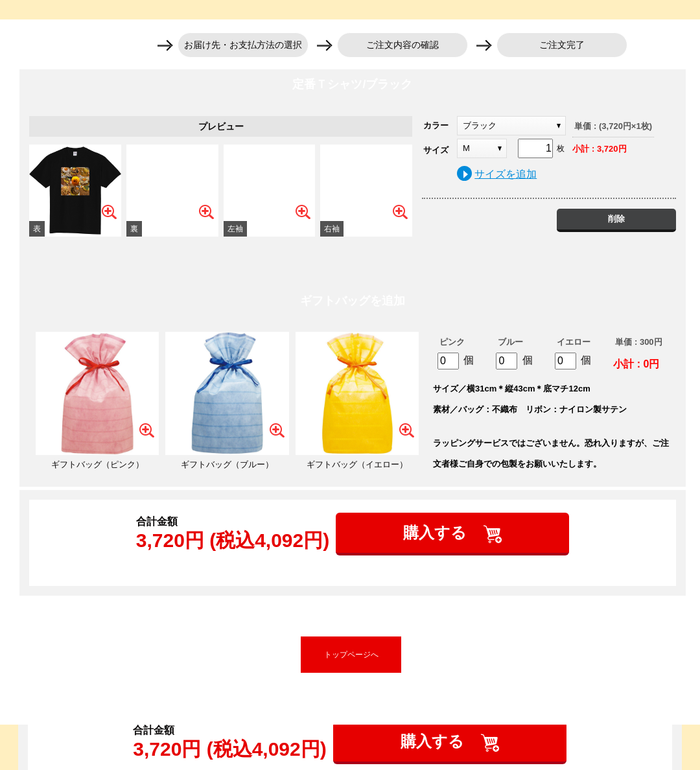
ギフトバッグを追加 (353, 301)
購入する (437, 532)
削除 (616, 219)
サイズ (436, 150)
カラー (436, 125)
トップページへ (351, 655)
